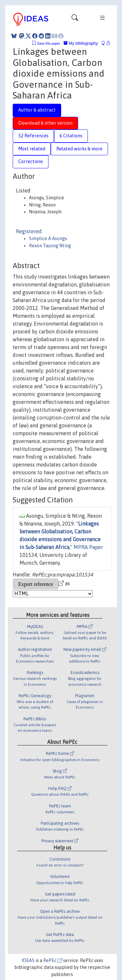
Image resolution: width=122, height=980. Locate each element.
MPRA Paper (88, 547)
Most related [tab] (32, 149)
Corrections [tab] (31, 161)
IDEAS (28, 960)
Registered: (29, 231)
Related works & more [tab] (79, 149)
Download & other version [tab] (45, 123)
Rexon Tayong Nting (50, 246)
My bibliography (81, 43)
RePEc (53, 960)
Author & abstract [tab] (37, 110)
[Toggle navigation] (75, 19)
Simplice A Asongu (48, 238)
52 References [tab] (33, 136)
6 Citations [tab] (71, 136)
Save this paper (49, 44)
